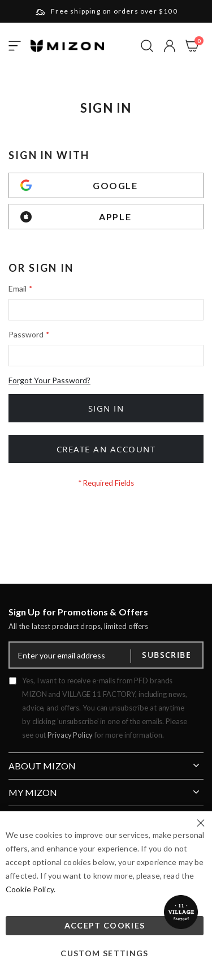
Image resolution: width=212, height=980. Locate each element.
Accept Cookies (105, 925)
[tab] (106, 761)
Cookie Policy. (31, 889)
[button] (170, 46)
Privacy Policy (70, 735)
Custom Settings (104, 953)
